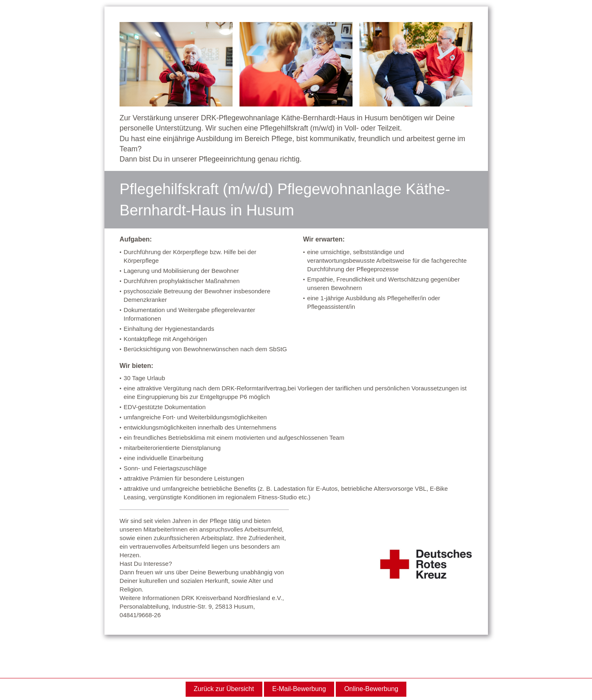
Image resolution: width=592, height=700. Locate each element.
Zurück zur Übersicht (224, 689)
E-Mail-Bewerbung (299, 689)
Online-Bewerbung (371, 689)
